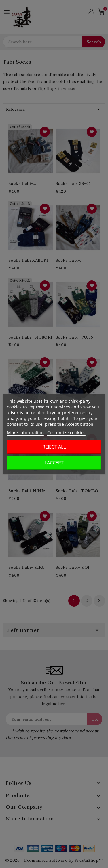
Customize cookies (66, 432)
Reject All (54, 447)
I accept (54, 463)
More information (25, 432)
